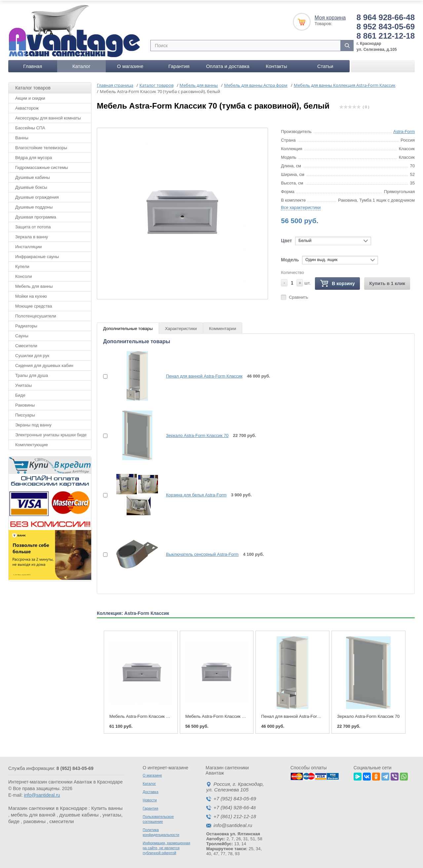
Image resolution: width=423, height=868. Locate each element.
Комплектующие (32, 443)
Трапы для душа (32, 374)
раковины (35, 820)
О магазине (130, 65)
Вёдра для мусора (34, 156)
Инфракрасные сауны (37, 255)
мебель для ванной (33, 813)
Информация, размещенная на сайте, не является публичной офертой (167, 847)
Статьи (325, 65)
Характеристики (181, 327)
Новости (150, 799)
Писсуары (25, 414)
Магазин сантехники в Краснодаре (48, 807)
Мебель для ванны (34, 285)
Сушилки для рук (32, 354)
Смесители (26, 344)
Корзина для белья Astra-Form (196, 494)
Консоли (23, 275)
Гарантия (179, 65)
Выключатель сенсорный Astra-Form (202, 553)
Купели (22, 265)
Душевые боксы (31, 186)
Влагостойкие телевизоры (41, 146)
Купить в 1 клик (387, 282)
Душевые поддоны (34, 206)
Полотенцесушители (36, 315)
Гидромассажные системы (42, 166)
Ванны (22, 136)
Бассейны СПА (30, 127)
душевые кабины (79, 813)
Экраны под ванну (33, 424)
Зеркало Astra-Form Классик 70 (197, 434)
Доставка (151, 790)
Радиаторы (26, 325)
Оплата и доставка (228, 65)
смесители (62, 820)
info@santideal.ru (42, 794)
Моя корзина (330, 16)
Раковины (25, 404)
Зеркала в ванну (32, 235)
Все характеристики (301, 206)
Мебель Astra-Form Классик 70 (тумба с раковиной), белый (244, 715)
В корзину (337, 282)
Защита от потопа (33, 226)
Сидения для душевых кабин (44, 364)
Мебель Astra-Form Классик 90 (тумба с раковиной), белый (168, 715)
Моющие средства (34, 305)
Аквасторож (27, 107)
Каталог (81, 65)
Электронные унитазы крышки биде (51, 434)
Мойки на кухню (31, 295)
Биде (20, 394)
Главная (33, 65)
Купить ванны (107, 807)
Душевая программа (36, 216)
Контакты (276, 65)
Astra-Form (404, 130)
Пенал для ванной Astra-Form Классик (204, 375)
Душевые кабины (33, 176)
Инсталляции (28, 245)
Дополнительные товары (128, 327)
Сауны (22, 334)
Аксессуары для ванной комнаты (48, 117)
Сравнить (298, 296)
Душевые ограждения (37, 196)
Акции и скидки (30, 97)
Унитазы (23, 384)
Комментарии (223, 327)
